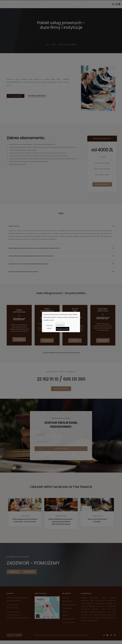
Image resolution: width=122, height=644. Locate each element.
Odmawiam (60, 325)
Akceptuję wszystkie (63, 329)
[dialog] (61, 322)
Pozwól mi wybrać (49, 327)
